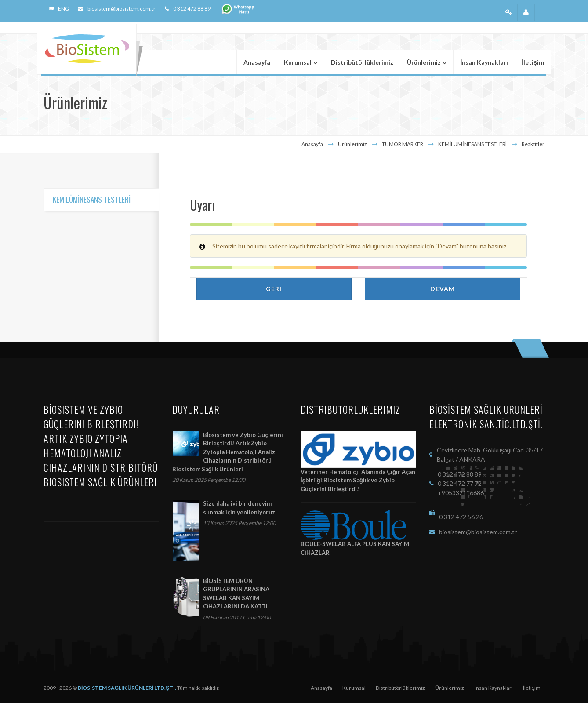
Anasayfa (312, 144)
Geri (274, 289)
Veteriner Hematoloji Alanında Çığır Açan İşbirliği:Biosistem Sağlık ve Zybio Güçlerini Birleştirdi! (358, 480)
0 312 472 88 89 (192, 9)
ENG (63, 9)
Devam (443, 289)
